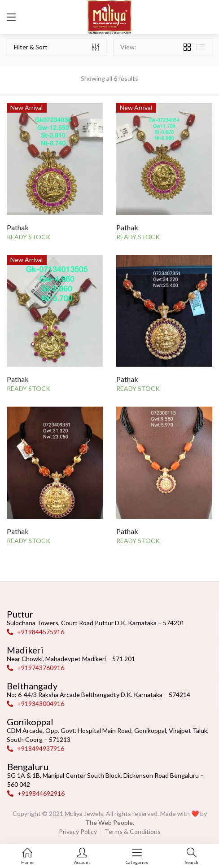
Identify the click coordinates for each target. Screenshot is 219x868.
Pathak (18, 227)
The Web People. (110, 822)
